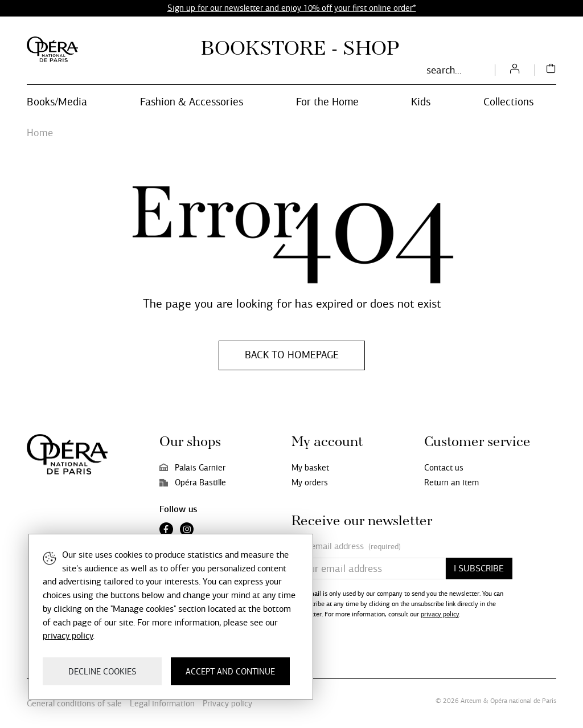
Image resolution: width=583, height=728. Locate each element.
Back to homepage (292, 355)
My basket (310, 468)
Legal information (162, 704)
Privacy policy (227, 704)
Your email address (346, 547)
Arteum (471, 701)
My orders (310, 482)
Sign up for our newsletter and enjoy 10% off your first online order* (292, 8)
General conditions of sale (74, 704)
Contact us (444, 468)
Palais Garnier (192, 468)
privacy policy (440, 614)
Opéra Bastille (193, 482)
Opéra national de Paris (523, 701)
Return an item (451, 482)
